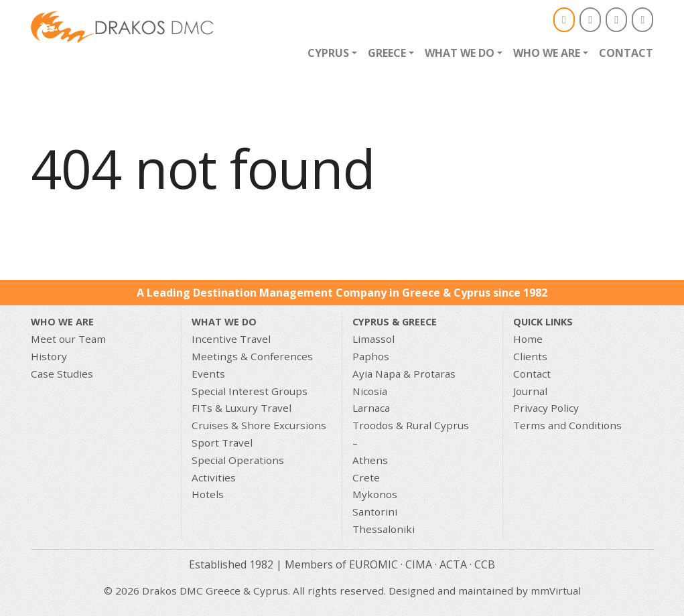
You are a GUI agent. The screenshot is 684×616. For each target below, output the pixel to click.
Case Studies (62, 374)
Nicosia (370, 391)
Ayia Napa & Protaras (404, 374)
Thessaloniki (384, 529)
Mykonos (375, 494)
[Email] (564, 20)
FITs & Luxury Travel (242, 408)
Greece (387, 53)
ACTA (453, 564)
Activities (214, 477)
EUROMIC (373, 564)
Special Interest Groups (250, 391)
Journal (530, 391)
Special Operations (238, 460)
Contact (626, 53)
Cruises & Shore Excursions (259, 425)
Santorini (375, 512)
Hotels (208, 494)
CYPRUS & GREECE (395, 322)
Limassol (373, 339)
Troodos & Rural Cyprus (411, 425)
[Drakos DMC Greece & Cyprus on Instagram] (616, 20)
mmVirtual (556, 591)
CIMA (419, 564)
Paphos (371, 356)
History (49, 356)
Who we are (547, 53)
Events (208, 374)
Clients (530, 356)
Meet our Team (68, 339)
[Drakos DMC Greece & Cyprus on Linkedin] (642, 20)
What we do (460, 53)
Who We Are (62, 322)
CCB (485, 564)
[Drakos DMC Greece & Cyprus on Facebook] (590, 20)
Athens (370, 460)
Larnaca (371, 408)
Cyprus (328, 53)
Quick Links (543, 322)
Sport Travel (222, 443)
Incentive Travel (231, 339)
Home (528, 339)
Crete (366, 477)
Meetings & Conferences (252, 356)
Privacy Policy (546, 408)
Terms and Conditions (567, 425)
